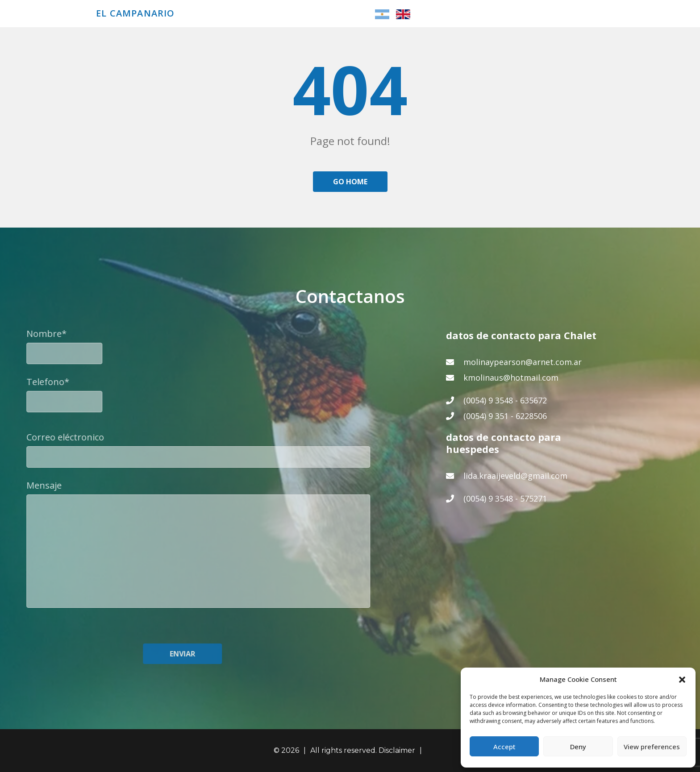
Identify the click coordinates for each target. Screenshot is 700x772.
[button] (682, 679)
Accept (504, 747)
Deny (578, 747)
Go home (350, 182)
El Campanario (135, 13)
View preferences (652, 747)
